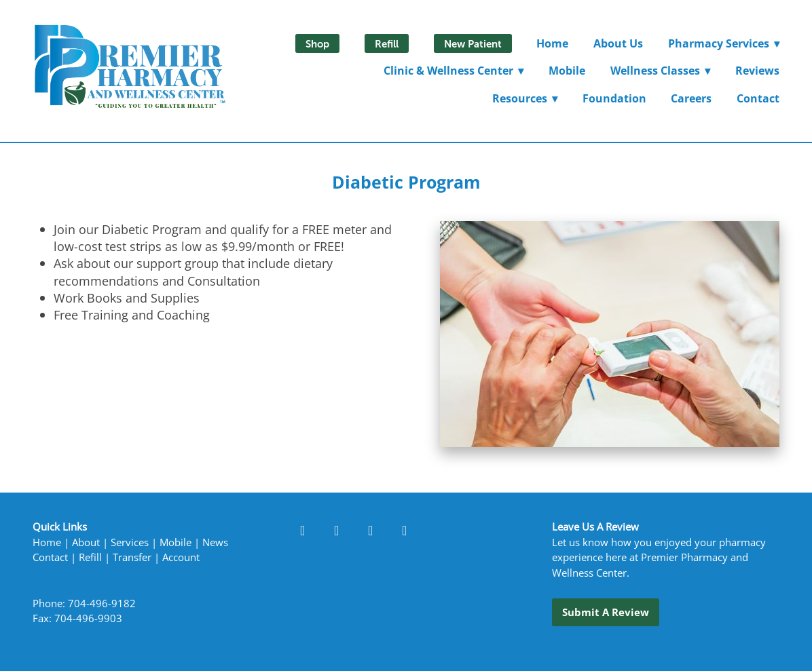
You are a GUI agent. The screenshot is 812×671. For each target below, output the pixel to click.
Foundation (614, 98)
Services (130, 542)
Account (181, 557)
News (215, 542)
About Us (618, 43)
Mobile (567, 71)
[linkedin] (337, 530)
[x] (405, 530)
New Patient (473, 44)
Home (552, 43)
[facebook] (303, 530)
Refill (387, 44)
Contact (758, 98)
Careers (691, 98)
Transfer (132, 557)
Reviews (757, 71)
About (86, 542)
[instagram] (371, 530)
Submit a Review (606, 612)
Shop (317, 44)
